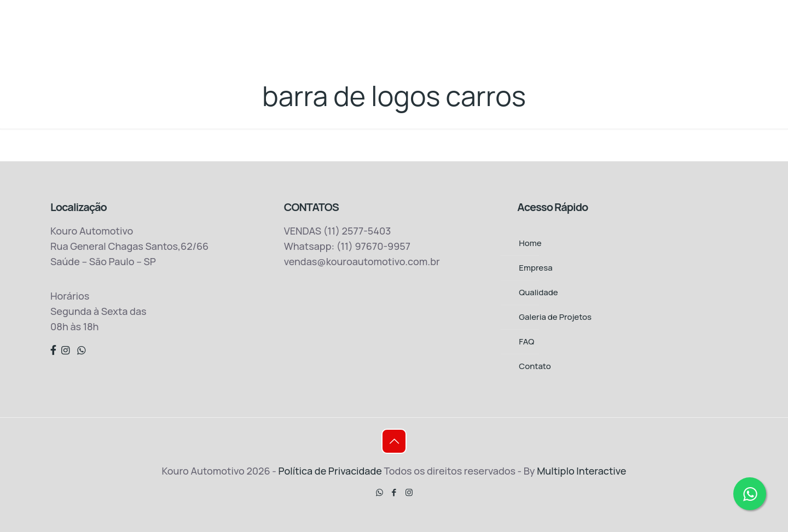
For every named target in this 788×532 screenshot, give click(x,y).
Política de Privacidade (331, 471)
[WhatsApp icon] (379, 492)
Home (530, 243)
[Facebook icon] (394, 492)
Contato (535, 366)
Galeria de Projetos (555, 317)
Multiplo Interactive (581, 471)
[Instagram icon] (409, 492)
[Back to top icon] (394, 441)
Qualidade (538, 292)
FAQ (526, 341)
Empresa (535, 268)
